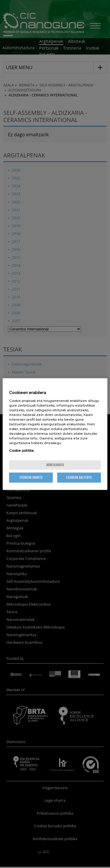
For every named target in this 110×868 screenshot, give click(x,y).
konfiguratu (55, 465)
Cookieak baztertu (79, 477)
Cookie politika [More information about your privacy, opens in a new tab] (21, 451)
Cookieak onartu (31, 477)
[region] (55, 434)
